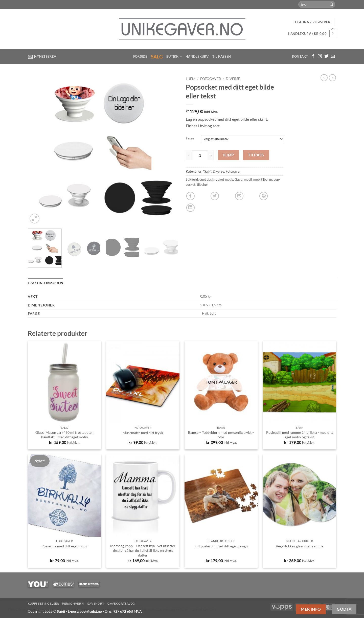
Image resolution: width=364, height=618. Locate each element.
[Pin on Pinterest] (264, 196)
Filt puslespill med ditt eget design (221, 546)
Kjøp (229, 155)
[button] (312, 22)
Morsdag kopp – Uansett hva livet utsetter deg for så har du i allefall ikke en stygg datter (143, 550)
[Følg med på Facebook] (313, 56)
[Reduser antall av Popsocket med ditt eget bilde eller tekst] (189, 155)
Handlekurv (197, 56)
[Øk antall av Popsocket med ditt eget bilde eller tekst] (211, 155)
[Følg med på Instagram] (320, 56)
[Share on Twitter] (215, 196)
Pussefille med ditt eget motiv (64, 546)
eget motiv (225, 179)
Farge (190, 138)
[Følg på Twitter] (326, 56)
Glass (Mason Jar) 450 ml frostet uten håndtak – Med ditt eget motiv (64, 435)
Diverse (233, 79)
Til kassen (222, 56)
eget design (208, 179)
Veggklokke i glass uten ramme (300, 546)
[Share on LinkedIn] (190, 208)
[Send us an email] (333, 56)
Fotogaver (211, 79)
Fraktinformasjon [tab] (45, 283)
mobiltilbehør (263, 179)
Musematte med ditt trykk (143, 433)
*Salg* (207, 171)
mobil (248, 179)
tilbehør (202, 184)
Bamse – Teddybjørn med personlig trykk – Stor (221, 435)
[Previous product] (332, 78)
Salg (157, 57)
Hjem (191, 79)
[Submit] (331, 5)
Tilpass (256, 155)
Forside (140, 56)
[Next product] (324, 78)
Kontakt (300, 56)
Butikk (174, 57)
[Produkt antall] (200, 155)
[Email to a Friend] (239, 196)
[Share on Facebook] (190, 196)
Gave (238, 179)
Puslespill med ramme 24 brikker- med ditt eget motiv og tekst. (300, 435)
